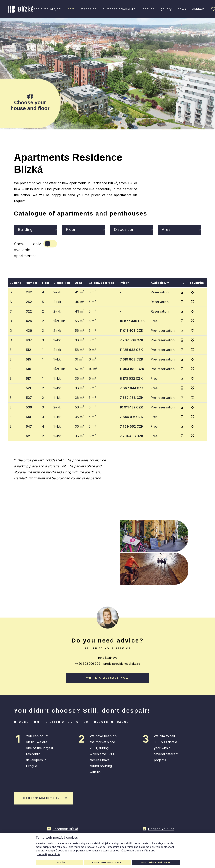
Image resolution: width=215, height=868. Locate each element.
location (148, 9)
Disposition (62, 283)
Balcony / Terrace (101, 283)
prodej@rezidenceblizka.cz (122, 664)
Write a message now (108, 678)
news (182, 9)
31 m (79, 359)
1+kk (57, 340)
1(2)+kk (59, 321)
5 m (92, 292)
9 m (92, 350)
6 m (92, 359)
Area (78, 283)
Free (154, 321)
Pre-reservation (163, 331)
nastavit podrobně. (49, 854)
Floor (46, 283)
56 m (79, 321)
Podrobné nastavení (107, 862)
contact (198, 9)
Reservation (160, 292)
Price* (124, 283)
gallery (166, 9)
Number (32, 283)
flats (71, 9)
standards (88, 9)
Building (15, 283)
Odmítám (59, 862)
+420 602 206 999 (88, 664)
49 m (80, 292)
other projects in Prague (45, 798)
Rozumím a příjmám (156, 862)
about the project (47, 9)
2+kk (57, 292)
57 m (79, 369)
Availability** (160, 283)
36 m (79, 340)
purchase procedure (119, 9)
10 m (93, 369)
